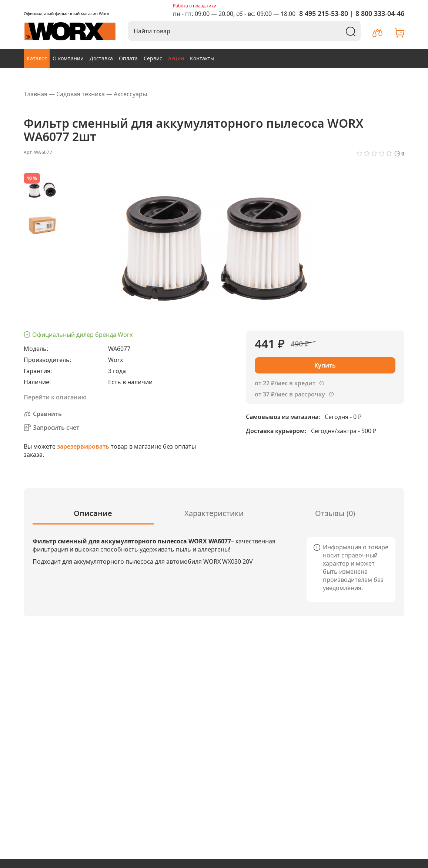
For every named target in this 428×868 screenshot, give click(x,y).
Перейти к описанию (55, 397)
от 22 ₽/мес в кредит (285, 383)
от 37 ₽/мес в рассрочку (290, 394)
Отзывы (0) (335, 513)
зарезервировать (83, 446)
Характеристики (214, 513)
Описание (93, 513)
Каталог (37, 58)
